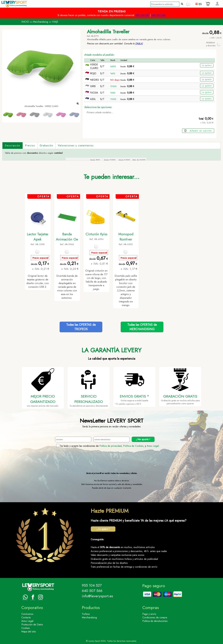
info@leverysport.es (97, 596)
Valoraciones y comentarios (76, 146)
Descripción (13, 146)
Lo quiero (207, 65)
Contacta (26, 617)
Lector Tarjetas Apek (38, 237)
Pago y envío (149, 614)
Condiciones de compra (155, 617)
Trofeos (86, 614)
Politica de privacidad (111, 446)
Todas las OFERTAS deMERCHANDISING (142, 327)
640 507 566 (159, 15)
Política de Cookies (133, 446)
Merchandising (40, 22)
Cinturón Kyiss (96, 234)
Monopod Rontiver (126, 237)
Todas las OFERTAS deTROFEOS (81, 327)
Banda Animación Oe (67, 237)
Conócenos (27, 614)
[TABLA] (139, 44)
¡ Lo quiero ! (103, 529)
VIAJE (55, 22)
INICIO (25, 22)
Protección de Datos (32, 625)
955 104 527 (142, 15)
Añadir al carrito (201, 131)
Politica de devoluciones (155, 621)
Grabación (46, 146)
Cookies (26, 628)
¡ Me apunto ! (143, 439)
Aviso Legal (153, 446)
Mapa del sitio (29, 632)
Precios (30, 146)
